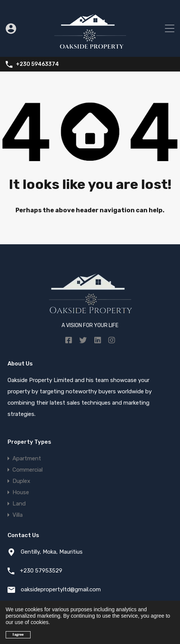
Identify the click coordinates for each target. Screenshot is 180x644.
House (21, 492)
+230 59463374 (37, 64)
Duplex (21, 481)
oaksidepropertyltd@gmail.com (61, 589)
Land (19, 504)
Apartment (27, 458)
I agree (18, 635)
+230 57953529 (41, 571)
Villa (18, 515)
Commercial (28, 470)
